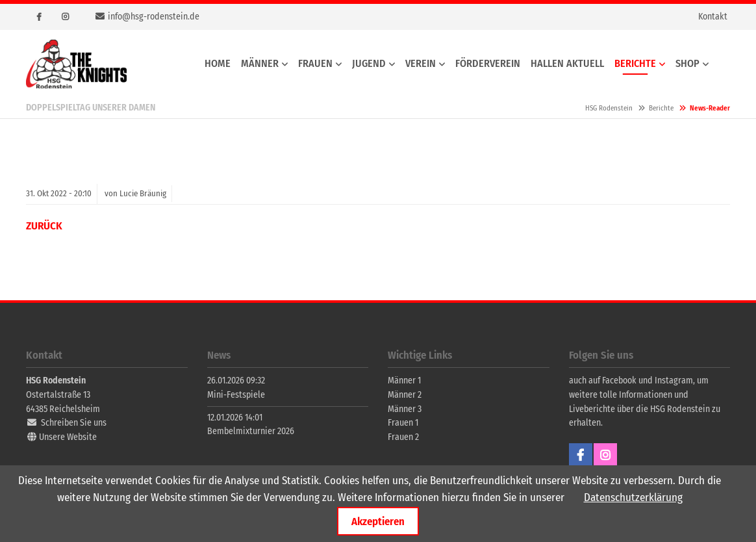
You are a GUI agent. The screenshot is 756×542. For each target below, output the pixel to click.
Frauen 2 (403, 437)
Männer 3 (405, 409)
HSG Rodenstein (76, 64)
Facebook (39, 17)
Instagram (65, 17)
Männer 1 (404, 381)
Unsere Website (68, 437)
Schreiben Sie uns (74, 423)
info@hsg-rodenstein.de (154, 17)
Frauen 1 (403, 423)
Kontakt (713, 17)
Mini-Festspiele (236, 395)
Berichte (661, 108)
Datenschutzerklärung (633, 497)
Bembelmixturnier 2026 (251, 431)
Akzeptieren (378, 521)
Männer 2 (405, 395)
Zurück (44, 226)
